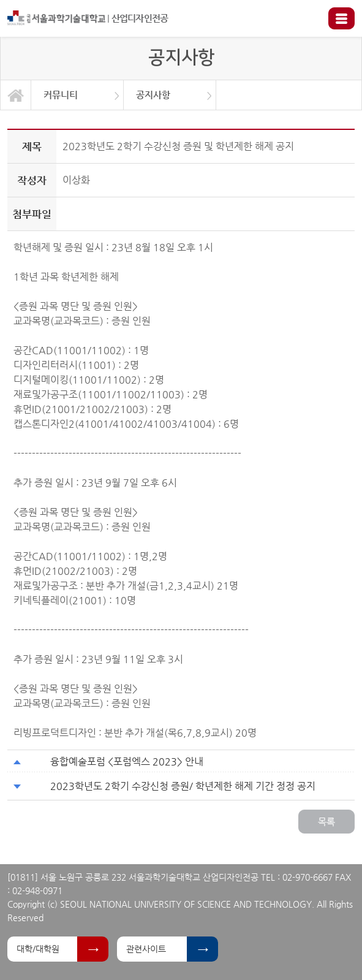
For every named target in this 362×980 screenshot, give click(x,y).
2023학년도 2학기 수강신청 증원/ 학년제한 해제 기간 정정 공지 (183, 786)
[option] (77, 95)
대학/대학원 (38, 949)
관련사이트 (146, 949)
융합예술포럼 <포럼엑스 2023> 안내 (127, 762)
